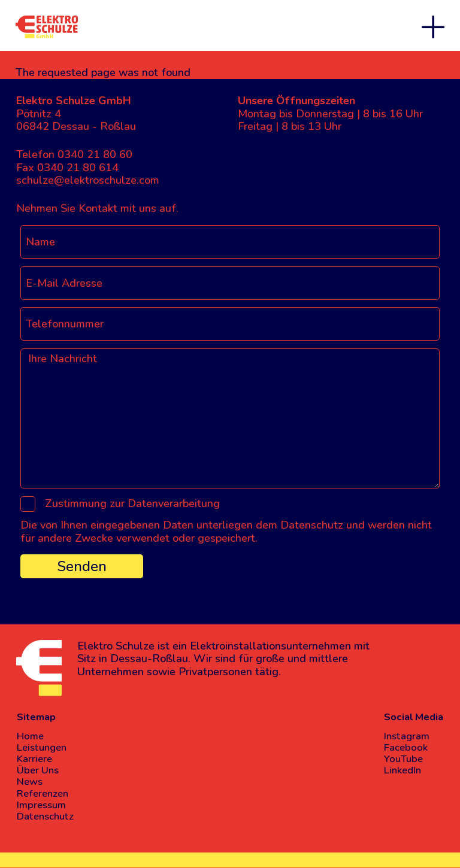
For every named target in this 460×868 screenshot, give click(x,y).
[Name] (230, 242)
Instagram (407, 736)
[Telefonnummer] (230, 324)
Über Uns (38, 770)
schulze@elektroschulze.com (88, 180)
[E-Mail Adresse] (230, 283)
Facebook (406, 747)
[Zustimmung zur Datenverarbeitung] (28, 504)
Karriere (34, 759)
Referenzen (43, 793)
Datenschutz (45, 816)
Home (30, 736)
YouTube (403, 759)
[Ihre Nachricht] (230, 418)
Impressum (41, 805)
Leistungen (42, 747)
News (30, 781)
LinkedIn (402, 770)
